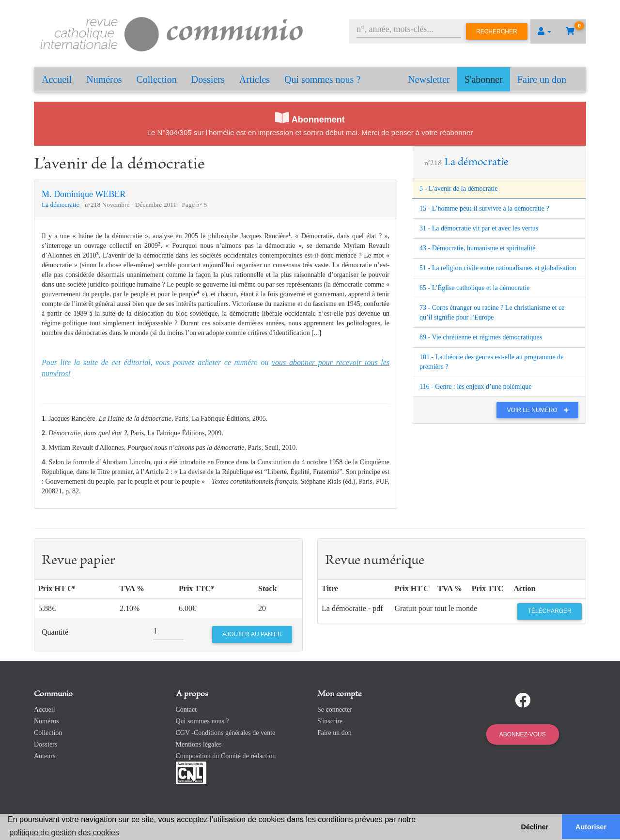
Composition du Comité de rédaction (226, 756)
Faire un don (542, 79)
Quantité (55, 632)
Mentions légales (199, 744)
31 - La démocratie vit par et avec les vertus (479, 228)
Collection (157, 79)
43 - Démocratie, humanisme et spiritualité (477, 248)
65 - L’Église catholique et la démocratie (474, 288)
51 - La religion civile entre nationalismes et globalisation (498, 268)
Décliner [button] (535, 827)
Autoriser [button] (591, 827)
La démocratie (61, 205)
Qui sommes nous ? (322, 79)
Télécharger (550, 611)
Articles (255, 79)
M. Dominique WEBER (84, 194)
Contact (186, 710)
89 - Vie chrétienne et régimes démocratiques (481, 337)
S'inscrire (330, 721)
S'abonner (484, 79)
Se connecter (335, 710)
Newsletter (429, 79)
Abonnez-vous (523, 734)
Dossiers (208, 79)
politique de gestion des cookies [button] (64, 832)
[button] (544, 31)
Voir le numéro (540, 410)
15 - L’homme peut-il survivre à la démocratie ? (484, 208)
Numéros (104, 79)
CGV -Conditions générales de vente (226, 733)
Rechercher (497, 31)
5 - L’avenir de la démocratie (459, 189)
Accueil (57, 79)
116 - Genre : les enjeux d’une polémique (476, 387)
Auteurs (45, 756)
